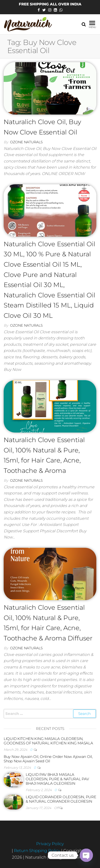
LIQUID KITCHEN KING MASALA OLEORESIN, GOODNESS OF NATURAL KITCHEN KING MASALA (48, 741)
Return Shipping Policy (38, 851)
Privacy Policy (50, 844)
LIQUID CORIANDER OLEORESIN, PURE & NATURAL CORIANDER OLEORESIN (61, 799)
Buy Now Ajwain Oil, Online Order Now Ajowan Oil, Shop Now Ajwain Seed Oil (48, 759)
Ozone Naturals (26, 142)
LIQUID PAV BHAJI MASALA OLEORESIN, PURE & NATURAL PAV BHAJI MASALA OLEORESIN (57, 779)
